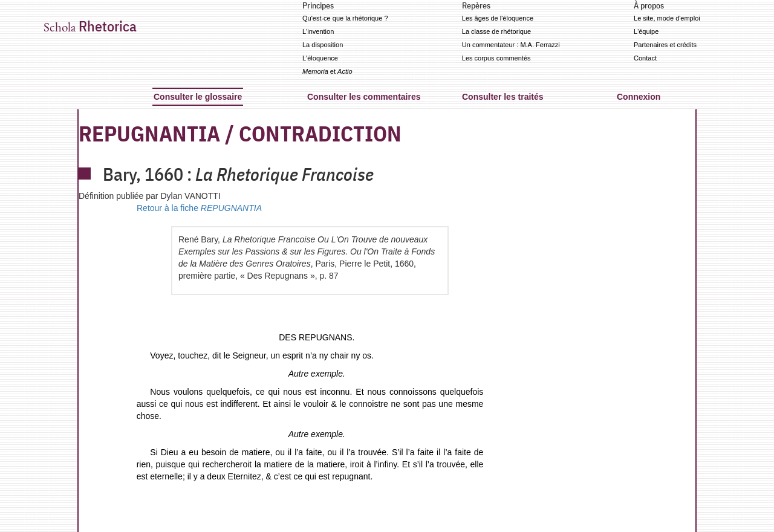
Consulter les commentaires (364, 97)
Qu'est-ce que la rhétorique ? (345, 18)
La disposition (323, 45)
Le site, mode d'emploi (667, 18)
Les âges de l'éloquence (498, 18)
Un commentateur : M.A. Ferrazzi (511, 45)
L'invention (318, 31)
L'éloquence (320, 58)
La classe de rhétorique (496, 31)
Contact (645, 58)
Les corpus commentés (496, 58)
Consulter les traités (503, 97)
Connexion (639, 97)
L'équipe (646, 31)
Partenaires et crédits (665, 45)
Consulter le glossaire (198, 97)
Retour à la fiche (199, 208)
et (327, 71)
